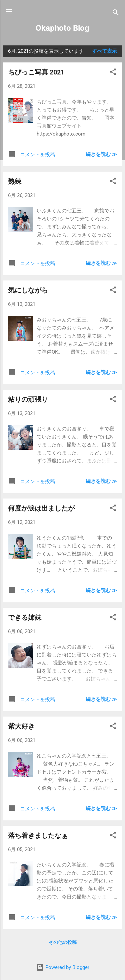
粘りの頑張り (28, 399)
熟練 (15, 181)
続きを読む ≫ (101, 154)
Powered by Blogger (63, 967)
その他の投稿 (63, 942)
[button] (113, 73)
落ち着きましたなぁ (38, 835)
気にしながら (28, 290)
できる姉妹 (25, 617)
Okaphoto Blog (62, 28)
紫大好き (21, 726)
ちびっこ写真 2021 (36, 72)
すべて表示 (104, 51)
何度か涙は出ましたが (41, 508)
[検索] (116, 14)
